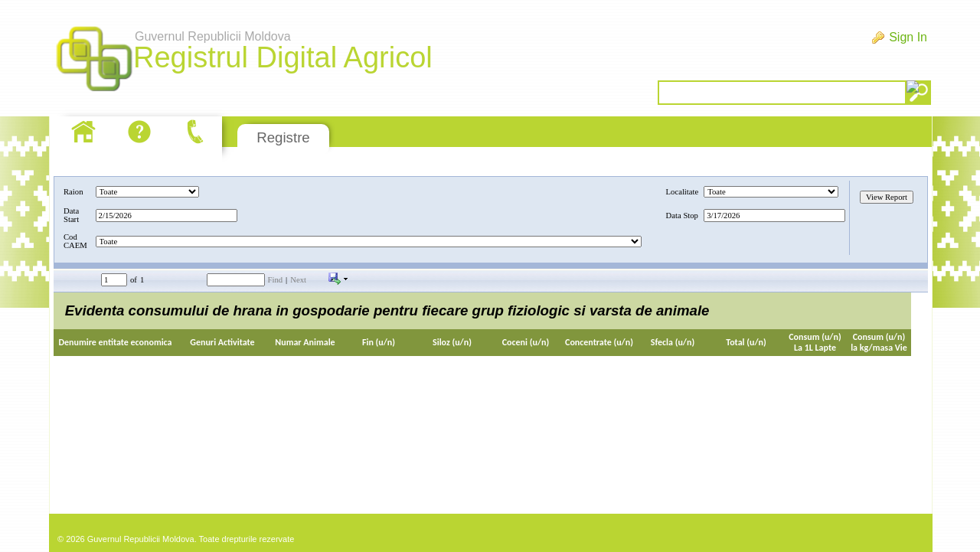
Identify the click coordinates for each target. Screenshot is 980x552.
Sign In (908, 37)
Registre (283, 137)
